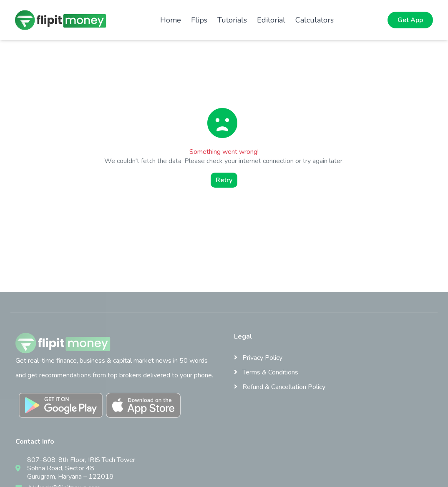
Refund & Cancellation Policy (280, 387)
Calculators (315, 20)
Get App (410, 20)
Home (171, 20)
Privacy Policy (258, 358)
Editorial (271, 20)
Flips (199, 20)
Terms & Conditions (266, 372)
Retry (224, 180)
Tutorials (232, 20)
